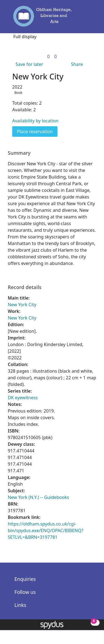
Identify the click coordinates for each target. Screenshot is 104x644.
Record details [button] (25, 287)
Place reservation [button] (37, 131)
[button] (82, 19)
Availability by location (35, 121)
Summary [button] (19, 153)
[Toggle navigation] (90, 19)
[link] (48, 56)
